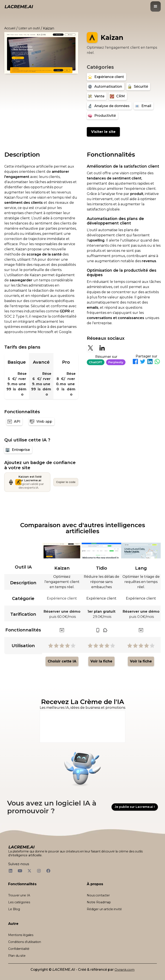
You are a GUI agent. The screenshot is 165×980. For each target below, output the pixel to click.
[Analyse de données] (109, 106)
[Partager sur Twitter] (143, 362)
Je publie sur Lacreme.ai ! (135, 807)
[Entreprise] (18, 450)
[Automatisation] (105, 86)
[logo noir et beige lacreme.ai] (19, 7)
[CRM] (118, 96)
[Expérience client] (106, 77)
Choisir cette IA (62, 661)
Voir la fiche (101, 661)
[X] (90, 348)
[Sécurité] (138, 86)
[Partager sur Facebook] (135, 362)
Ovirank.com (125, 970)
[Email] (144, 106)
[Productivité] (102, 116)
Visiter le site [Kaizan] (103, 132)
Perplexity (116, 362)
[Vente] (97, 96)
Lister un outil (29, 28)
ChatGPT (96, 362)
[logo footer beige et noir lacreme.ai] (21, 847)
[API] (14, 421)
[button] (156, 6)
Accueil (10, 28)
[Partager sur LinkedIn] (150, 362)
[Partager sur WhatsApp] (157, 362)
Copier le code (66, 482)
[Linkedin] (102, 348)
